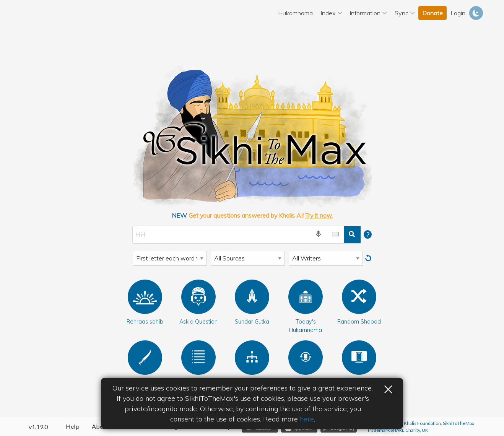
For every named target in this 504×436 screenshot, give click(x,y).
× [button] (388, 388)
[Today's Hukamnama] (306, 297)
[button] (145, 297)
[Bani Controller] (359, 358)
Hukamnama (295, 13)
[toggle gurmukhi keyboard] (335, 234)
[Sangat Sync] (306, 358)
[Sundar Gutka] (252, 297)
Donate (432, 13)
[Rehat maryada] (145, 358)
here (307, 419)
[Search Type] (170, 258)
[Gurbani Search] (221, 234)
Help (73, 426)
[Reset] (369, 258)
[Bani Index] (252, 358)
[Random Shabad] (359, 297)
